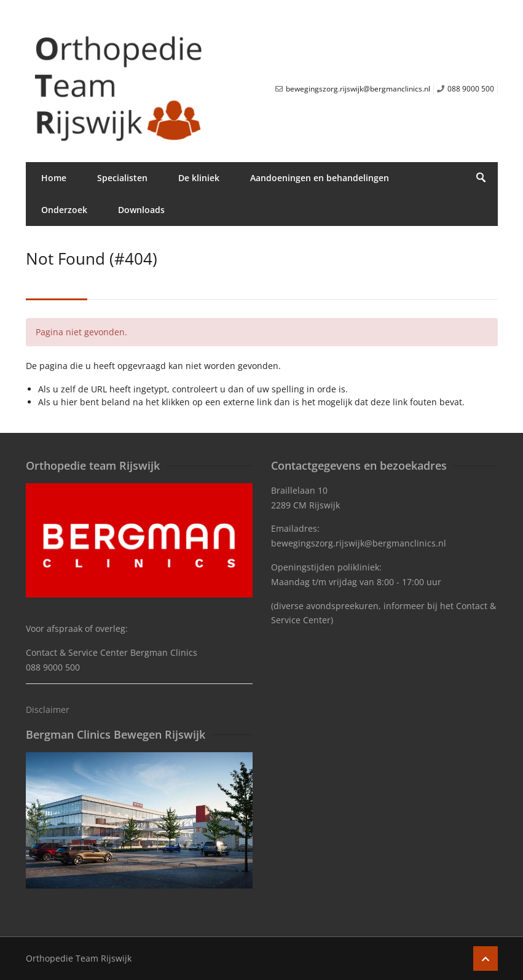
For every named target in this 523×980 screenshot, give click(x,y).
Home (54, 178)
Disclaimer (48, 710)
